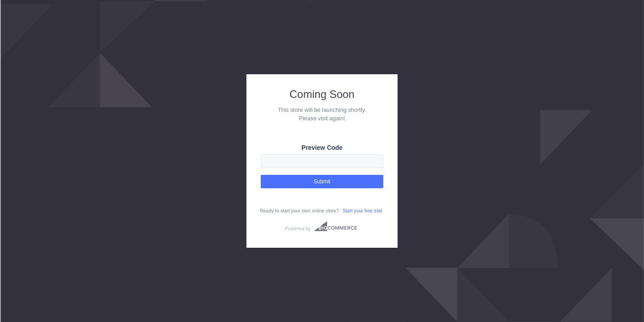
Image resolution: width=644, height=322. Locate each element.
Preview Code (322, 148)
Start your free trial (362, 211)
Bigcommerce (336, 226)
